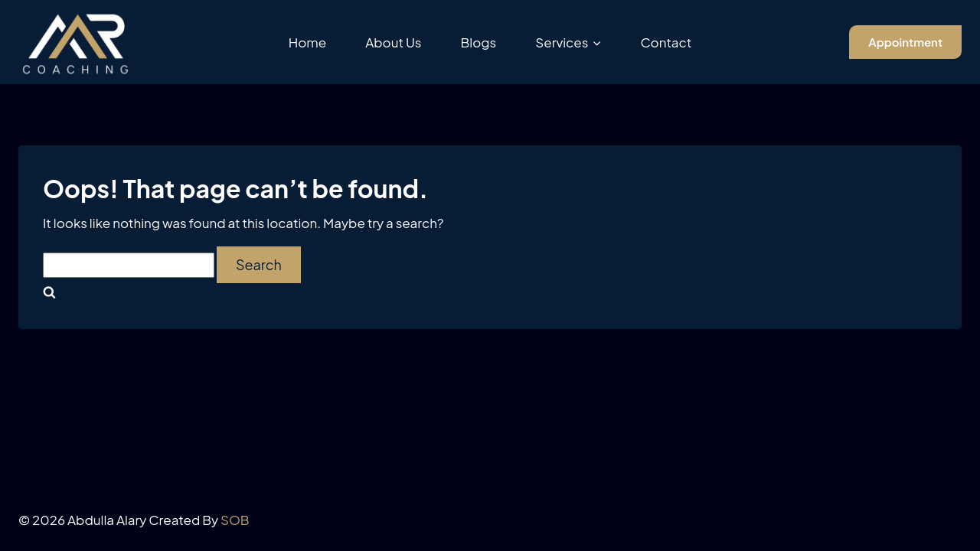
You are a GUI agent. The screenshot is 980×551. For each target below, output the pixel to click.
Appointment (905, 42)
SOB (235, 520)
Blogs (479, 42)
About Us (393, 42)
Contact (666, 42)
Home (308, 42)
